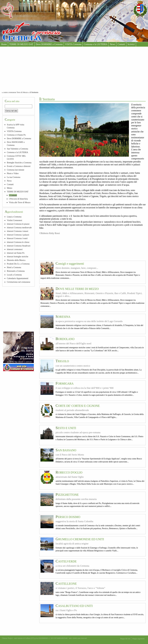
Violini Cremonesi (14, 220)
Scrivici (131, 44)
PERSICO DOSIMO (68, 517)
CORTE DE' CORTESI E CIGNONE (78, 406)
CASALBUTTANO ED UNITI (74, 606)
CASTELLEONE (66, 584)
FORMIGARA (65, 384)
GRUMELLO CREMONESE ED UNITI (80, 539)
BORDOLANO (65, 339)
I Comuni (13, 195)
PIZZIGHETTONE (67, 495)
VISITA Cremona (73, 44)
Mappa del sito (125, 639)
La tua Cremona (14, 177)
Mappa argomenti (138, 639)
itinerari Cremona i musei (17, 231)
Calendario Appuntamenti (17, 278)
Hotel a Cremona (14, 267)
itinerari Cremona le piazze (18, 224)
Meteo (9, 188)
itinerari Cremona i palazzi (18, 235)
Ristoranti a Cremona (16, 271)
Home (4, 44)
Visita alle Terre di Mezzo (20, 202)
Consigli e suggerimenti (70, 264)
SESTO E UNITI (66, 428)
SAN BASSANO (66, 450)
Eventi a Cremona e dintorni (19, 166)
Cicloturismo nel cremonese (18, 282)
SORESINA (63, 317)
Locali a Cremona (14, 275)
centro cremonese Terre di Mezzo (16, 92)
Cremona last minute (15, 170)
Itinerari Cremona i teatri (17, 238)
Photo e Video (13, 173)
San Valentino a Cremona (17, 149)
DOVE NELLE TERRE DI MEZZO (77, 289)
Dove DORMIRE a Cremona (49, 44)
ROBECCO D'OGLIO (69, 472)
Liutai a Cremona (14, 217)
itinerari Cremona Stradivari (18, 246)
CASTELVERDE (66, 561)
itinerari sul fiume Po (16, 253)
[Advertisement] (74, 68)
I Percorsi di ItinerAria (18, 199)
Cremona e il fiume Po (16, 135)
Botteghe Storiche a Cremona (19, 163)
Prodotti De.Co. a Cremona (18, 264)
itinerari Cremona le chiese (18, 242)
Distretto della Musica (16, 260)
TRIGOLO (62, 361)
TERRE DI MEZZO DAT (21, 44)
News (112, 44)
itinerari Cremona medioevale (19, 228)
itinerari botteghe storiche (17, 257)
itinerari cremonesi (15, 249)
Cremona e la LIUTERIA (96, 44)
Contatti (121, 44)
